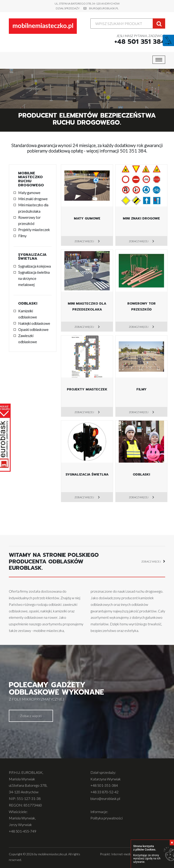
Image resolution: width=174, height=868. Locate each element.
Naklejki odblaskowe (34, 323)
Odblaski (28, 304)
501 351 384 (133, 151)
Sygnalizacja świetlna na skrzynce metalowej (34, 278)
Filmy (22, 236)
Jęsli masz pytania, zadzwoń (140, 40)
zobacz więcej (153, 562)
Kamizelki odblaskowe (28, 314)
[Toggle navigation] (159, 60)
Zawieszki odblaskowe (28, 339)
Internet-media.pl (123, 854)
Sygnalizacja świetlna (32, 257)
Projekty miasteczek (34, 230)
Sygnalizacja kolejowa (34, 266)
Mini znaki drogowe (33, 199)
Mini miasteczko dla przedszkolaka (33, 208)
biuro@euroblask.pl (104, 8)
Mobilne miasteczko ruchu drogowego (31, 179)
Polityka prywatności (106, 818)
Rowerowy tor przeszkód (29, 220)
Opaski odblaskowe (33, 329)
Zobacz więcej (85, 241)
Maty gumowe (29, 193)
